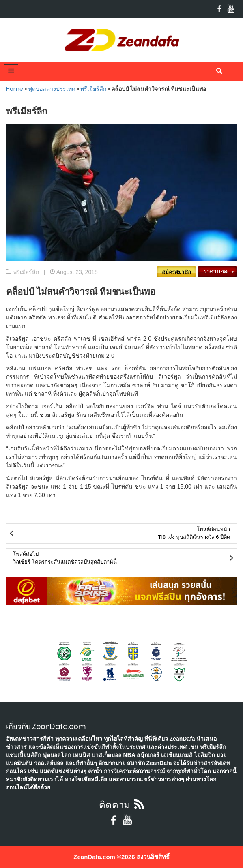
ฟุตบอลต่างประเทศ (52, 89)
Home (15, 89)
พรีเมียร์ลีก (93, 89)
